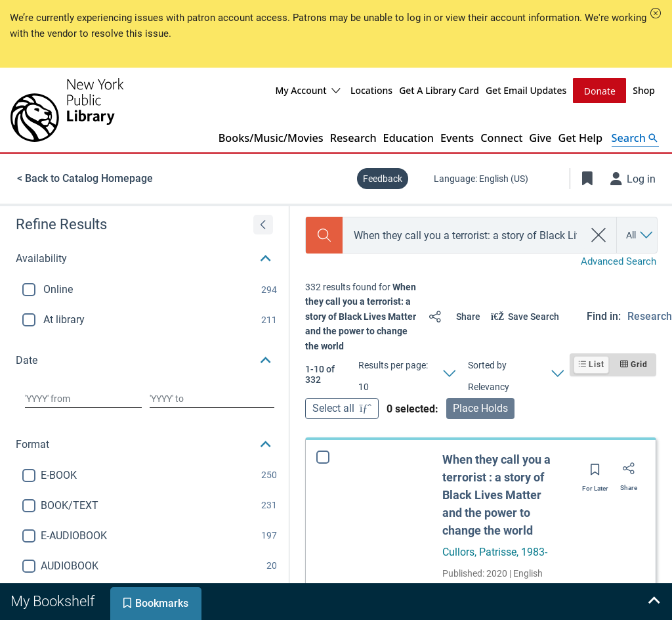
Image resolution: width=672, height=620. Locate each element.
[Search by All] (640, 234)
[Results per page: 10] (407, 374)
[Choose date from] (83, 398)
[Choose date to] (212, 398)
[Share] (452, 316)
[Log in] (633, 178)
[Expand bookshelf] (654, 602)
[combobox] (463, 235)
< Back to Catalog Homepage (85, 178)
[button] (656, 13)
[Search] (324, 234)
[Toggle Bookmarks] (587, 178)
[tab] (54, 602)
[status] (362, 316)
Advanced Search (619, 261)
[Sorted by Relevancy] (515, 374)
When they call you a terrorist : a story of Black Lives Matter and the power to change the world (496, 494)
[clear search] (599, 234)
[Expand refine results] (263, 224)
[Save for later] (595, 473)
